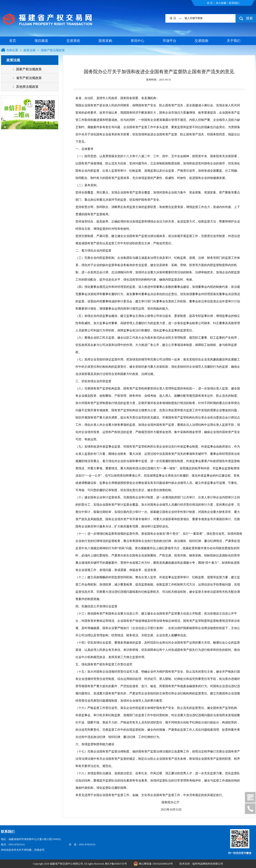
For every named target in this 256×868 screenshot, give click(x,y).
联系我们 (234, 3)
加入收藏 (221, 3)
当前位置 (12, 50)
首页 (13, 41)
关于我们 (234, 41)
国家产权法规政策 (53, 50)
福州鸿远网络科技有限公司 (208, 864)
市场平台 (169, 41)
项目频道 (41, 41)
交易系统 (73, 41)
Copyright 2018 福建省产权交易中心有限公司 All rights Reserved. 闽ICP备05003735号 (80, 864)
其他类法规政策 (27, 87)
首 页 (210, 3)
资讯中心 (137, 41)
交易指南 (202, 41)
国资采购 (105, 41)
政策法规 (29, 50)
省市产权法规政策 (29, 78)
